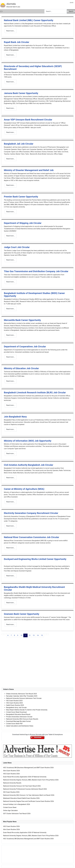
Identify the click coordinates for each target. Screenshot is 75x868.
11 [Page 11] (25, 635)
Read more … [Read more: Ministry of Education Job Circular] (11, 381)
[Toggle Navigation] (1, 11)
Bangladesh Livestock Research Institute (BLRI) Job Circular (35, 393)
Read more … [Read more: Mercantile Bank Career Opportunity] (11, 335)
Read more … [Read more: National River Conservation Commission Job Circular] (11, 548)
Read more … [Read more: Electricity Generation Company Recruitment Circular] (11, 526)
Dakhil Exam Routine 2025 (15, 705)
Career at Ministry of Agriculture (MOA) (24, 489)
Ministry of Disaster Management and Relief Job (29, 170)
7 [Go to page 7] (11, 635)
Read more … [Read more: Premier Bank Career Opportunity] (11, 212)
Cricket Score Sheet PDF (14, 724)
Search (71, 11)
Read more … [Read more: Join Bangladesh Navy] (11, 429)
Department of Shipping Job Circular (23, 223)
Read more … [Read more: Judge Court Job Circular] (11, 260)
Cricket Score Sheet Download (16, 712)
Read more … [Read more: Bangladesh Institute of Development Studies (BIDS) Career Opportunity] (11, 309)
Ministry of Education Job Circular (21, 368)
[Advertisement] (37, 664)
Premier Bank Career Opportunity (21, 197)
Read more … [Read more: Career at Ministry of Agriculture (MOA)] (11, 502)
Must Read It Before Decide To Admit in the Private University (27, 710)
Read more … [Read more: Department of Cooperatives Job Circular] (11, 357)
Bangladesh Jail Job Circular (19, 144)
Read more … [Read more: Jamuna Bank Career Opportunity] (11, 108)
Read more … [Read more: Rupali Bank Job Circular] (11, 55)
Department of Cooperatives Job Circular (25, 347)
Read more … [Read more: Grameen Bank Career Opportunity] (11, 624)
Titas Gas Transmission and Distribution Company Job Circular (36, 271)
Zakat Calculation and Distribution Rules (20, 726)
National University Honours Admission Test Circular (24, 698)
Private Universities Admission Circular (19, 717)
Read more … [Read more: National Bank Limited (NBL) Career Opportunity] (11, 31)
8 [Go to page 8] (14, 635)
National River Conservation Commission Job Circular (31, 537)
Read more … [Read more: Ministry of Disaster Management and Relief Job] (11, 185)
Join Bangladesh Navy (15, 417)
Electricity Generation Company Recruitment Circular (31, 513)
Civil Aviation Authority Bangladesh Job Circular (29, 465)
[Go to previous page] (5, 634)
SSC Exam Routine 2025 (14, 701)
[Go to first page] (3, 634)
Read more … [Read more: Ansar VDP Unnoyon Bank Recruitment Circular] (11, 132)
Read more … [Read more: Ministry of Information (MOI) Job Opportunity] (11, 453)
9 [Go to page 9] (18, 635)
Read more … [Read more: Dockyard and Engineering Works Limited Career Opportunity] (11, 576)
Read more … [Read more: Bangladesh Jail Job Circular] (11, 159)
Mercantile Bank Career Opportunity (22, 320)
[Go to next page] (45, 634)
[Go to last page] (47, 634)
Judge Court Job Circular (17, 247)
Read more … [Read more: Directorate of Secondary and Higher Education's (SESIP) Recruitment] (11, 82)
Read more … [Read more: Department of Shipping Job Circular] (11, 236)
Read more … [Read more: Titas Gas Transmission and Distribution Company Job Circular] (11, 282)
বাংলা (72, 3)
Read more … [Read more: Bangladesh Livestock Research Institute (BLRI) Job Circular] (11, 405)
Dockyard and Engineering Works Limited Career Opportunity (35, 559)
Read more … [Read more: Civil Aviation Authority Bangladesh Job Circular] (11, 478)
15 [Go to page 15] (42, 635)
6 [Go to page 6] (8, 635)
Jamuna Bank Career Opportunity (21, 93)
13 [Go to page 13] (34, 635)
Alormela (11, 4)
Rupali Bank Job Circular (17, 42)
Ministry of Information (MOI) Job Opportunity (28, 441)
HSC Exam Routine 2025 (14, 703)
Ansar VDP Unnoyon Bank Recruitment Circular (28, 120)
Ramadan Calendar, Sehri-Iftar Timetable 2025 (22, 696)
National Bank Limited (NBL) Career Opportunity (29, 20)
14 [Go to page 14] (38, 635)
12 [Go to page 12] (30, 635)
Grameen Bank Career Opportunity (22, 614)
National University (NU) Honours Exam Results (22, 719)
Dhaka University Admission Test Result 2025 (21, 694)
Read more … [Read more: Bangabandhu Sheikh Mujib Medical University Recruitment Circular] (11, 603)
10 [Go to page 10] (21, 635)
